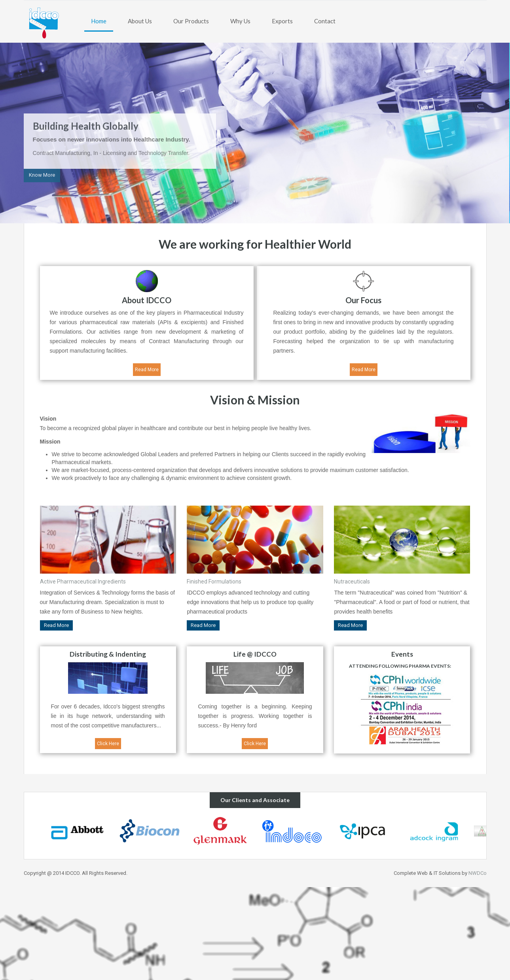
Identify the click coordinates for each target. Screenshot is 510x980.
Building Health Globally (86, 126)
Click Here (108, 744)
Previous (21, 134)
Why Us (240, 21)
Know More (42, 175)
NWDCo (478, 873)
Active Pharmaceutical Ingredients (83, 582)
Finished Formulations (214, 582)
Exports (282, 21)
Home (99, 21)
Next (489, 134)
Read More (147, 370)
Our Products (191, 21)
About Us (140, 21)
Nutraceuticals (352, 582)
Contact (325, 21)
